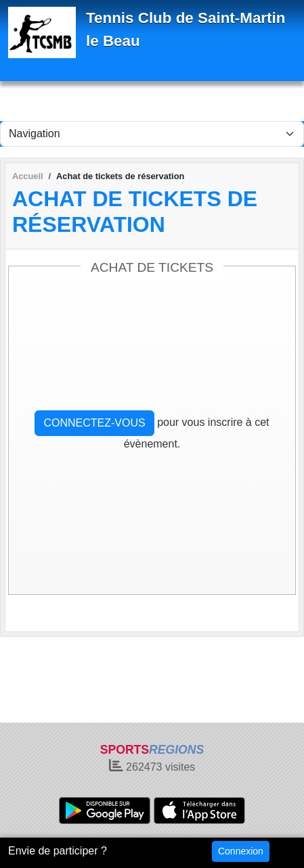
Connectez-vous (94, 423)
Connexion (241, 851)
